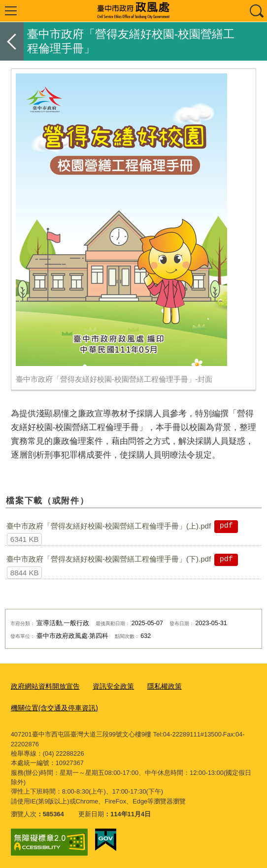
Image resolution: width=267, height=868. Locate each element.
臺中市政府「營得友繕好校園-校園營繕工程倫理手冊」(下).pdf (109, 559)
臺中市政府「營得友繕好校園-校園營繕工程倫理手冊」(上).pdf (109, 526)
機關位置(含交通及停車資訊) (51, 706)
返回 (12, 41)
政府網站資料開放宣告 (43, 686)
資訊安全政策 (107, 686)
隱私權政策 (155, 686)
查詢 (256, 11)
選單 (11, 11)
